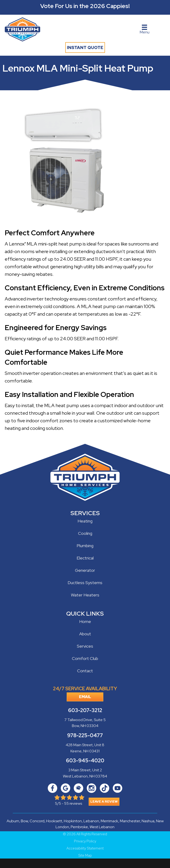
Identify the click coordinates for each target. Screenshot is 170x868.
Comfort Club (85, 658)
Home (85, 621)
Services (85, 646)
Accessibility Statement (85, 848)
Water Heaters (85, 595)
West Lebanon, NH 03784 (85, 776)
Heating (85, 521)
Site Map (85, 856)
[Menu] (145, 30)
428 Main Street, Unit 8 (85, 745)
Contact (85, 671)
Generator (85, 570)
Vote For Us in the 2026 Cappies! (85, 6)
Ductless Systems (85, 583)
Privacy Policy (85, 841)
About (85, 634)
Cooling (85, 533)
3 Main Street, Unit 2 (85, 770)
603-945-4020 (85, 761)
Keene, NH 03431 (85, 751)
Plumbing (85, 546)
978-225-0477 (85, 735)
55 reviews (73, 803)
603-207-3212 (85, 710)
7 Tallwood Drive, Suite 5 (85, 720)
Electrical (85, 558)
